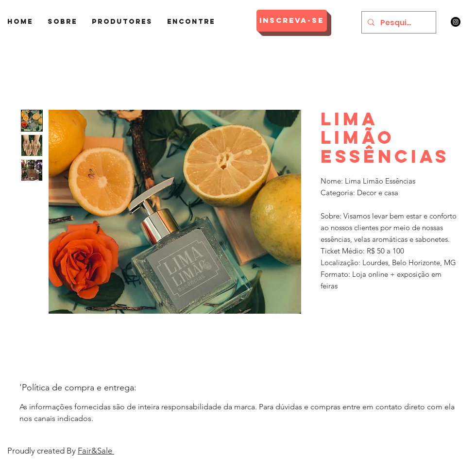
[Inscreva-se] (292, 21)
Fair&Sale (96, 451)
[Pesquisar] (398, 22)
